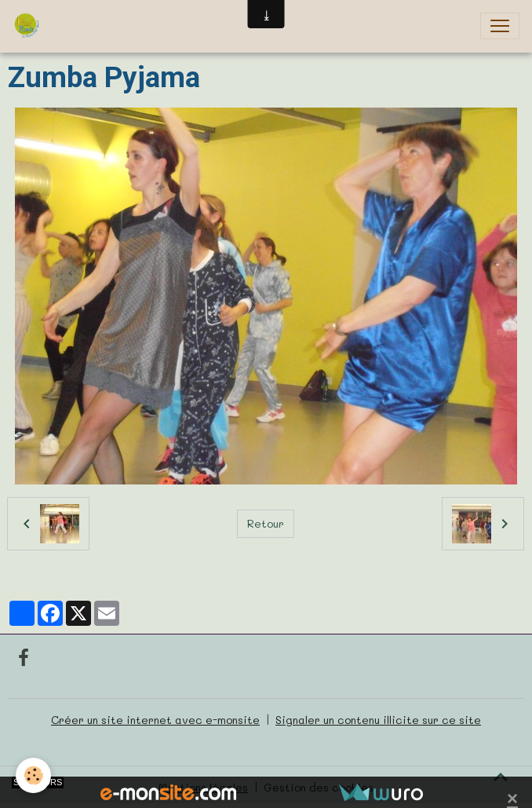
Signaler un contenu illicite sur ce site (378, 720)
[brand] (30, 26)
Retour (266, 523)
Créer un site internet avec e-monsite (155, 720)
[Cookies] (33, 775)
